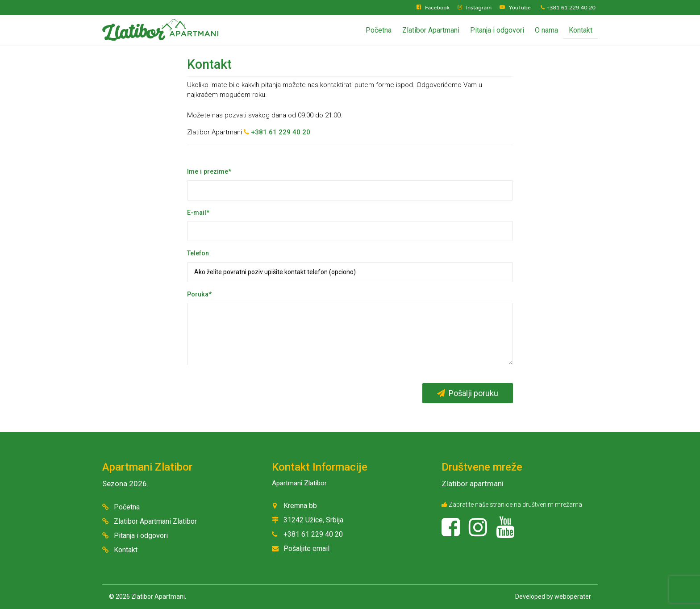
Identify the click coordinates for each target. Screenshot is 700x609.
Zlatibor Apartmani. (159, 596)
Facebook (437, 8)
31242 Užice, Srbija (313, 520)
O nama (546, 30)
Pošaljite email (306, 549)
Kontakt (581, 30)
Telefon (198, 253)
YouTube (520, 8)
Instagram (479, 8)
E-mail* (198, 213)
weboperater (573, 596)
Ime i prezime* (209, 172)
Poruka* (199, 294)
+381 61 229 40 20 (568, 8)
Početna (379, 30)
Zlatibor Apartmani (431, 30)
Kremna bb (300, 506)
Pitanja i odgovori (497, 30)
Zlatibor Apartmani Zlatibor (155, 521)
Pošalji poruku (468, 393)
